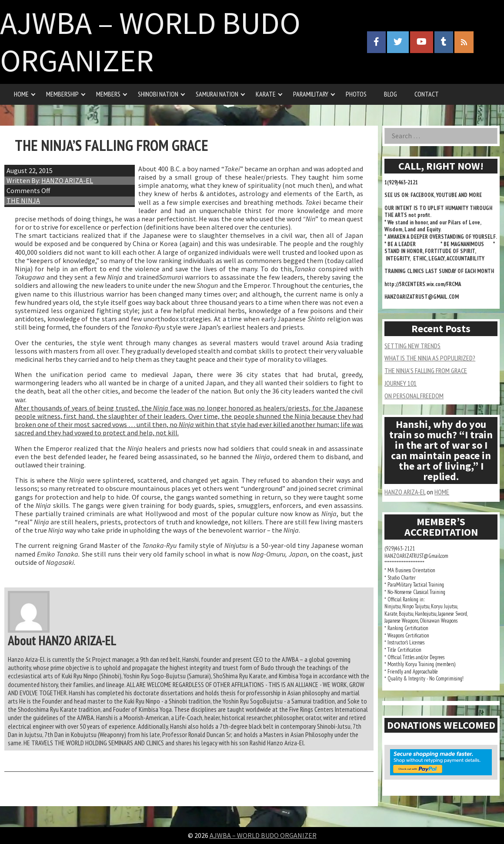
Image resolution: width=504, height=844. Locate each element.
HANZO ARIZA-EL (67, 180)
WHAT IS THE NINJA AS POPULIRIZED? (430, 358)
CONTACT (427, 94)
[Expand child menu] (33, 94)
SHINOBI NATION (158, 94)
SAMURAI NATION (217, 94)
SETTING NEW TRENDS (412, 346)
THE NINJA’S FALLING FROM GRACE (426, 370)
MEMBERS (108, 94)
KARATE (266, 94)
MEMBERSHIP (62, 94)
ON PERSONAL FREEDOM (414, 396)
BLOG (391, 94)
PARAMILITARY (311, 94)
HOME (21, 94)
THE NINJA (23, 200)
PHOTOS (356, 94)
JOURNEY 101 (401, 383)
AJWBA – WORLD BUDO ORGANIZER (150, 42)
